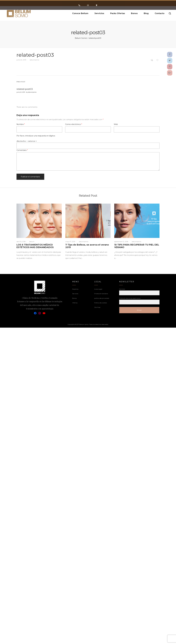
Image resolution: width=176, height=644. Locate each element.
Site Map (97, 307)
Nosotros (75, 289)
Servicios (75, 294)
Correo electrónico (74, 124)
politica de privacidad (102, 298)
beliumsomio (33, 60)
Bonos (74, 298)
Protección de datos (101, 294)
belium (31, 242)
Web (116, 124)
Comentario (22, 150)
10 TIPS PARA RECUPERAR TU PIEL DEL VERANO (137, 246)
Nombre (21, 124)
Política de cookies (101, 303)
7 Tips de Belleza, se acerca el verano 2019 (87, 246)
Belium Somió (81, 38)
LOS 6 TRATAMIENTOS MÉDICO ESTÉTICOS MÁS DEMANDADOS (35, 246)
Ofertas (75, 303)
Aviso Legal (98, 289)
